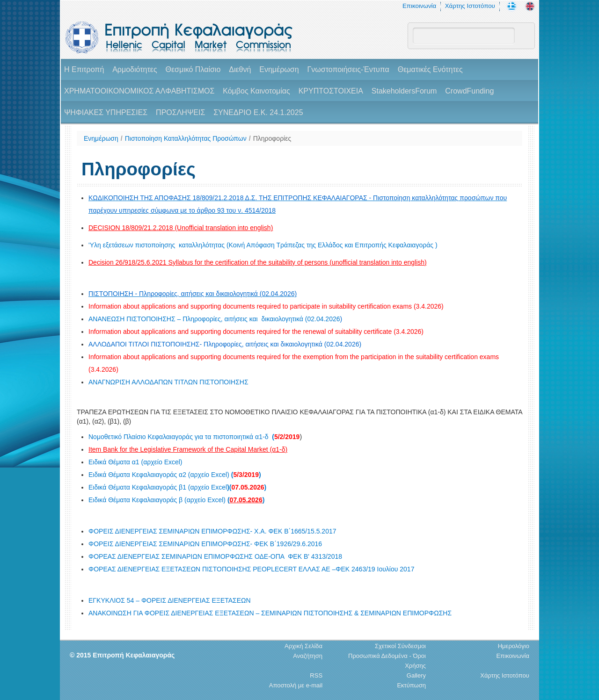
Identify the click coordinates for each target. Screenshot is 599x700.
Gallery (416, 675)
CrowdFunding (469, 91)
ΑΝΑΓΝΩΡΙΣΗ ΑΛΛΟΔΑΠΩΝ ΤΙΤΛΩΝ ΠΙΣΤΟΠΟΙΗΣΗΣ (168, 382)
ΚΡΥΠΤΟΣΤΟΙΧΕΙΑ (331, 91)
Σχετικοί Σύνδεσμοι (400, 646)
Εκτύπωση (411, 685)
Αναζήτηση (308, 656)
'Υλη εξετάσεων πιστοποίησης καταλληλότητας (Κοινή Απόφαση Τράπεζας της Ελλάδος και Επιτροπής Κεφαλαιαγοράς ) (263, 245)
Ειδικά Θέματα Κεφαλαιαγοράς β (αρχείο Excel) (176, 500)
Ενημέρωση (279, 69)
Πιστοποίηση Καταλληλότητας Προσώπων (186, 138)
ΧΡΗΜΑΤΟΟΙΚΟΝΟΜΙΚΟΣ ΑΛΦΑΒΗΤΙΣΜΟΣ (139, 91)
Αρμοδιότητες (135, 69)
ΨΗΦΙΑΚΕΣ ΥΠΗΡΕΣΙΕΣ (106, 112)
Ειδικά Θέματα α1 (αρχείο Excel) (135, 462)
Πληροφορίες (272, 138)
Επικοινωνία (419, 6)
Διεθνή (240, 69)
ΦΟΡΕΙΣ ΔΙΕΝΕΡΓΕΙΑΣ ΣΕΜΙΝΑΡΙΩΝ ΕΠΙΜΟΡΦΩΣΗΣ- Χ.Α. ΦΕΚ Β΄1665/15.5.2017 (212, 531)
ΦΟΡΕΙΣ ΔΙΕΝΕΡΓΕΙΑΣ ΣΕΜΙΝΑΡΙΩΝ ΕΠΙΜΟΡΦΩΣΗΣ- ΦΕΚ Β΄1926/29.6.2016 (205, 544)
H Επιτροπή (84, 69)
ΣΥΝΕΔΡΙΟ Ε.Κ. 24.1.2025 (258, 112)
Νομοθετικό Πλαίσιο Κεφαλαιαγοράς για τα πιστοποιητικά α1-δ (194, 437)
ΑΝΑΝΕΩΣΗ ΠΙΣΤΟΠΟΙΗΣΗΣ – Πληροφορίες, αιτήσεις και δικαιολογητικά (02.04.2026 (215, 319)
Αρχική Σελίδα (303, 646)
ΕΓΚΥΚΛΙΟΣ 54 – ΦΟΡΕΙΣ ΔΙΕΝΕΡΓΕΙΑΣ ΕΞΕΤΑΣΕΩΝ (170, 600)
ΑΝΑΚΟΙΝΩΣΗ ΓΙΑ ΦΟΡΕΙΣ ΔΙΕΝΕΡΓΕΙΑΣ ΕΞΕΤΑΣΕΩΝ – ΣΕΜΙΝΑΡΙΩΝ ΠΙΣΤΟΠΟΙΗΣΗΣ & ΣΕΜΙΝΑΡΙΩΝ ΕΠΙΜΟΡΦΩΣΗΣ (270, 613)
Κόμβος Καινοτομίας (256, 91)
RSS (316, 675)
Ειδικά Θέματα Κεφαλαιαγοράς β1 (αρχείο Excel (177, 487)
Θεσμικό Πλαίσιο (193, 69)
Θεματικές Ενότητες (430, 69)
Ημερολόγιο (514, 646)
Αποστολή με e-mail (296, 685)
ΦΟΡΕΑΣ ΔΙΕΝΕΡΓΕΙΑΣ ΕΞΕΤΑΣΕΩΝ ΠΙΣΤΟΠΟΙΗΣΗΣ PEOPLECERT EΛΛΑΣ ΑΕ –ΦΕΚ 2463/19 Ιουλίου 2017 (251, 569)
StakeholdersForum (404, 91)
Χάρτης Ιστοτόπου (470, 6)
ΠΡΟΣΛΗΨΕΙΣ (180, 112)
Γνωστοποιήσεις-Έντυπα (348, 69)
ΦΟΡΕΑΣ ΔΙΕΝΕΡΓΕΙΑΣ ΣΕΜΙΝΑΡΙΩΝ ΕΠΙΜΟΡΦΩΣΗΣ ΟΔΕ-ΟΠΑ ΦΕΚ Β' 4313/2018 (215, 556)
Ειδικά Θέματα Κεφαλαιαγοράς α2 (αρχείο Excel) (175, 475)
